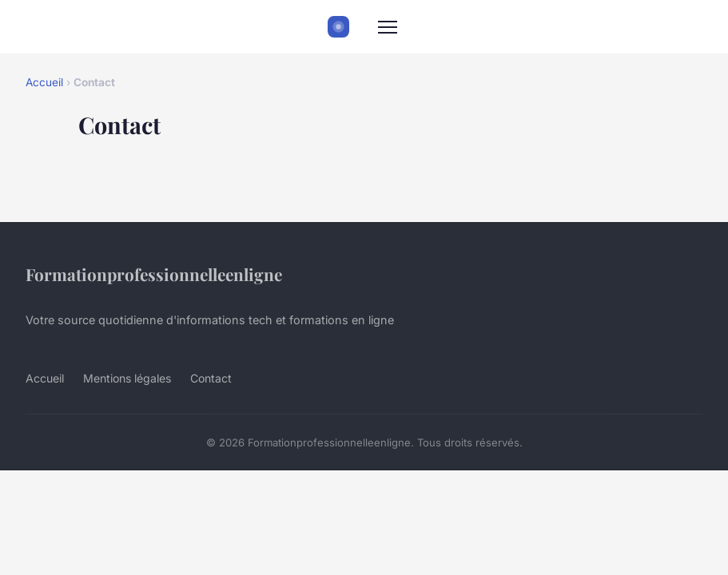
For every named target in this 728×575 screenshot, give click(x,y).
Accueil (44, 82)
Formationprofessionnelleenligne (154, 274)
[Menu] (388, 27)
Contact (211, 378)
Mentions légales (127, 378)
